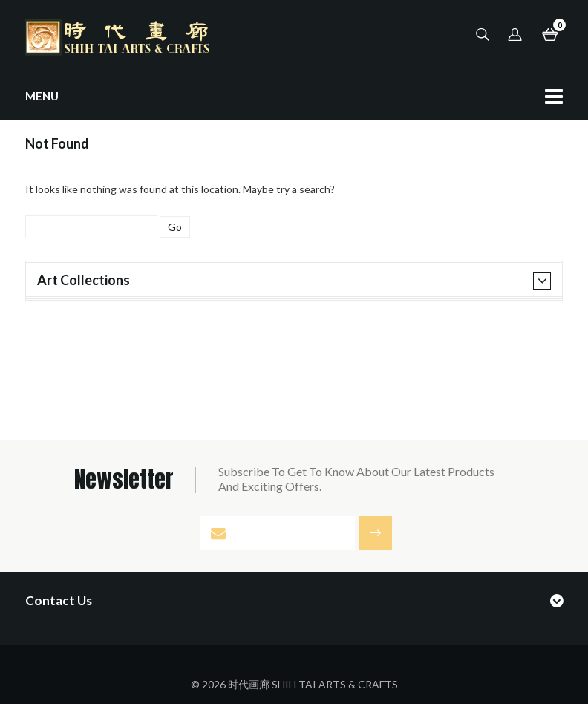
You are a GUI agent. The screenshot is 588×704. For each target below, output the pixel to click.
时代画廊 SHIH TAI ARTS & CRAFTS (313, 684)
